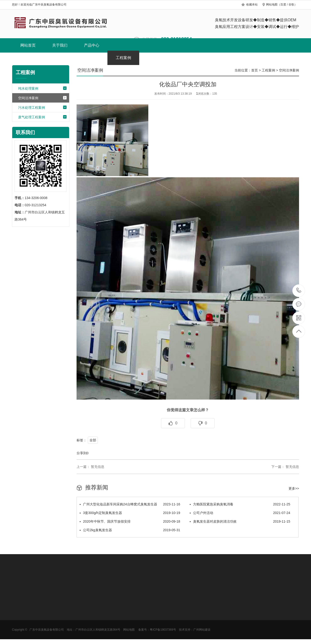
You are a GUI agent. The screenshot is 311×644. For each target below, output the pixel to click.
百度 (283, 5)
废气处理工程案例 (43, 117)
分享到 (82, 453)
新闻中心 (155, 58)
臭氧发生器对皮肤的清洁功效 (240, 521)
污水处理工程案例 (43, 108)
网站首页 (28, 45)
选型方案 (187, 58)
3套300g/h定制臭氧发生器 (130, 513)
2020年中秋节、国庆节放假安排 (130, 521)
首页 (255, 70)
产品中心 (92, 45)
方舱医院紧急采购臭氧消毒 (240, 504)
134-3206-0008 (299, 291)
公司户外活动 (240, 513)
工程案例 (123, 58)
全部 (93, 440)
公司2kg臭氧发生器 (130, 530)
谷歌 (291, 5)
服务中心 (219, 58)
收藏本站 (252, 5)
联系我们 (283, 58)
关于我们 (60, 45)
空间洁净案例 (43, 98)
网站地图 (272, 5)
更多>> (294, 488)
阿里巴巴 (251, 58)
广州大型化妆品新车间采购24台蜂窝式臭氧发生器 (130, 504)
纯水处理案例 (43, 89)
